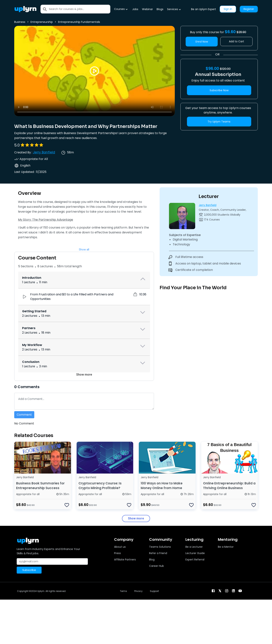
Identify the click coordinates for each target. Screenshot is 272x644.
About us (120, 547)
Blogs (160, 9)
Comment (24, 415)
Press (117, 553)
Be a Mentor (226, 547)
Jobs (135, 9)
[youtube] (240, 591)
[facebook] (213, 591)
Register (249, 9)
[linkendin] (233, 591)
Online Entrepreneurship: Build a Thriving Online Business (229, 486)
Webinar (147, 9)
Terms (123, 591)
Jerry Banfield (44, 152)
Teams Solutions (160, 547)
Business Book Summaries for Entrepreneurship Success (40, 486)
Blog (152, 560)
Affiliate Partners (125, 560)
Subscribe (29, 570)
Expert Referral (195, 560)
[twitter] (220, 591)
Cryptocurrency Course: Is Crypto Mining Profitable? (100, 486)
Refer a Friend (158, 553)
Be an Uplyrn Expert (204, 9)
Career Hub (157, 566)
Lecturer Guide (195, 553)
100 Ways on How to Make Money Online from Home (162, 486)
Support (154, 591)
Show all (84, 250)
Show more (84, 375)
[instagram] (227, 591)
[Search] (80, 9)
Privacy (138, 591)
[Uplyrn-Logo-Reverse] (25, 9)
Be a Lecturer (194, 547)
